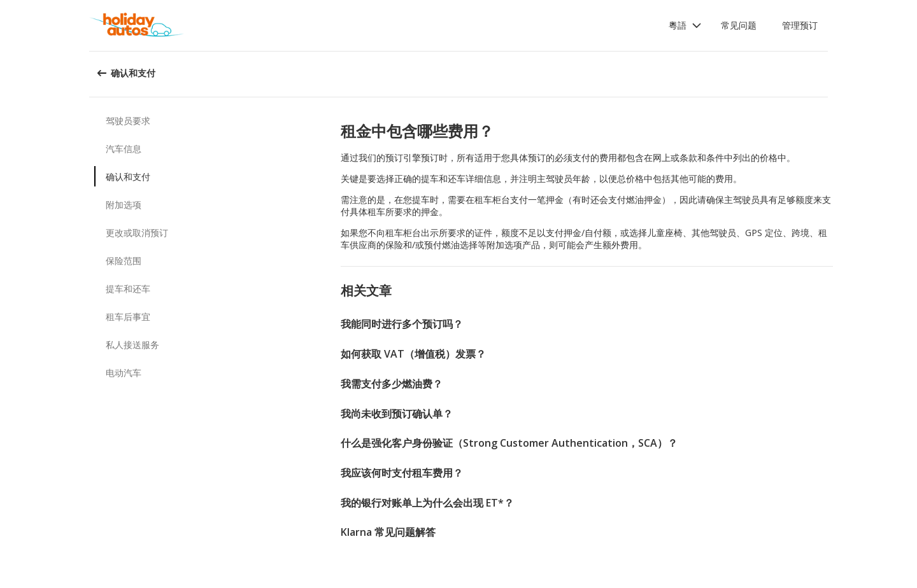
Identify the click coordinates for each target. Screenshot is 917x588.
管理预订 (800, 25)
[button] (685, 25)
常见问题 (739, 25)
